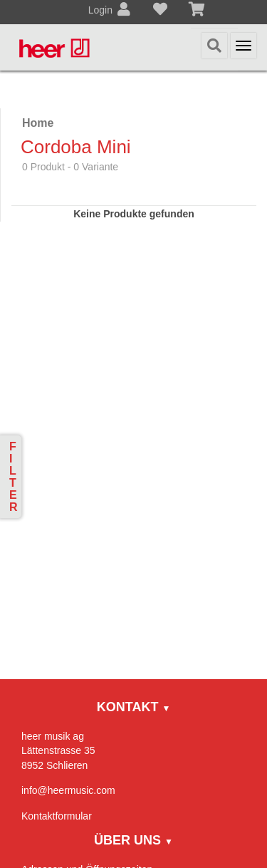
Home (38, 123)
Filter (14, 477)
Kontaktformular (57, 816)
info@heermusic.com (68, 790)
